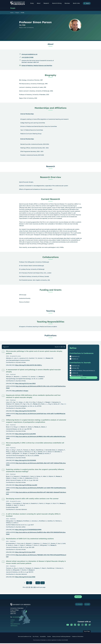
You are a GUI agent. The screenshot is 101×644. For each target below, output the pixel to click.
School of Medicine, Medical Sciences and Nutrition (37, 66)
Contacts (13, 621)
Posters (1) (75, 359)
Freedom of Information (78, 637)
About (39, 3)
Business (68, 3)
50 (32, 588)
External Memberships (27, 139)
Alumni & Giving (58, 3)
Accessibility (43, 637)
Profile (23, 13)
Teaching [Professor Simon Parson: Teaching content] (51, 311)
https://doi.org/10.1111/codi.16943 (25, 434)
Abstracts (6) (76, 366)
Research (47, 3)
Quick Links (77, 3)
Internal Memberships (27, 114)
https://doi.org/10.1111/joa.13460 (25, 577)
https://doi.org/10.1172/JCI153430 (25, 461)
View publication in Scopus (20, 391)
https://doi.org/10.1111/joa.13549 (25, 552)
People (13, 8)
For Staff (86, 605)
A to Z (12, 623)
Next (38, 583)
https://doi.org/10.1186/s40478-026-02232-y (28, 365)
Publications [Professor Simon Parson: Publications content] (50, 336)
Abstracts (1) (76, 357)
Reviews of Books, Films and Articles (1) (83, 371)
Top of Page (87, 632)
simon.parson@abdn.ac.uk (29, 54)
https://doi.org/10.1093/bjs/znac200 (26, 485)
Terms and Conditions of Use (25, 637)
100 (35, 588)
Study (33, 3)
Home (12, 13)
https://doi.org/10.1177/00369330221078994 (28, 530)
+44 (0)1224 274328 (27, 58)
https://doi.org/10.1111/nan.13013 (25, 384)
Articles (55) (75, 368)
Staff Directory (14, 626)
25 (29, 588)
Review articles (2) (77, 376)
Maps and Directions (15, 625)
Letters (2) (75, 373)
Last (43, 583)
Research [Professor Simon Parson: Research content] (51, 167)
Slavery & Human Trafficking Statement (61, 637)
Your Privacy (36, 637)
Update (78, 597)
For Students (77, 605)
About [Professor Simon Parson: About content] (50, 44)
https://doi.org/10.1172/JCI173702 (25, 411)
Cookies (49, 637)
